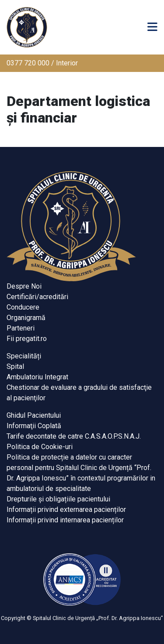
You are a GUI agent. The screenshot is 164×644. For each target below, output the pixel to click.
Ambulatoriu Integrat (37, 377)
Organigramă (26, 318)
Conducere (23, 307)
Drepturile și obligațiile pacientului (58, 499)
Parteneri (21, 328)
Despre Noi (24, 286)
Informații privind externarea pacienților (66, 509)
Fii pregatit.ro (27, 339)
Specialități (24, 356)
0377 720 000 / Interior (42, 63)
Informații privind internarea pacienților (65, 520)
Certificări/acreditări (37, 297)
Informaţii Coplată (34, 426)
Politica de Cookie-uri (40, 447)
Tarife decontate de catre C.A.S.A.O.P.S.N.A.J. (74, 436)
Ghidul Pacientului (34, 415)
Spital (15, 366)
